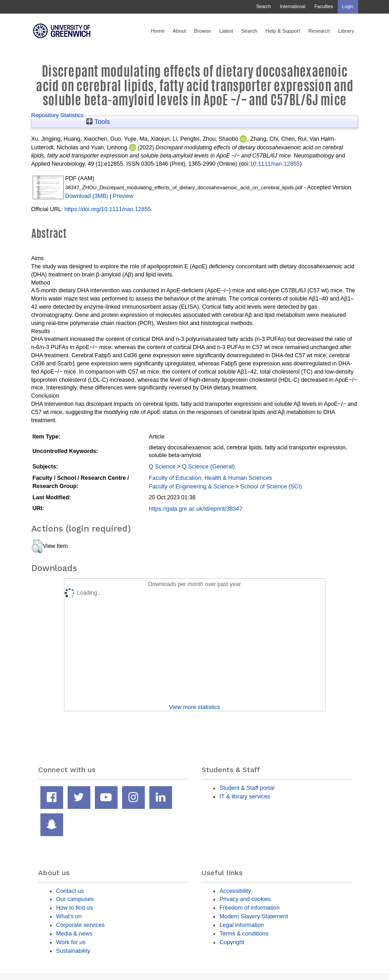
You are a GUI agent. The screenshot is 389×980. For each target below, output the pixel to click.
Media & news (74, 933)
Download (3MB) (87, 196)
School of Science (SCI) (271, 486)
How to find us (75, 908)
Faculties (324, 7)
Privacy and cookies (245, 899)
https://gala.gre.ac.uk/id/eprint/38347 (196, 509)
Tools (98, 122)
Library (346, 31)
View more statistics (194, 707)
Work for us (71, 942)
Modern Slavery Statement (254, 916)
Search (263, 7)
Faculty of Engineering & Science (192, 486)
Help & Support (283, 31)
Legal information (242, 925)
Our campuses (75, 899)
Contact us (70, 891)
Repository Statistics (58, 115)
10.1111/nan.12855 (275, 164)
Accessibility (235, 891)
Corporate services (81, 925)
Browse (203, 31)
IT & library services (245, 796)
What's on (69, 916)
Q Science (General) (208, 466)
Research (319, 31)
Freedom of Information (250, 908)
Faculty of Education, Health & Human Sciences (210, 478)
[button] (37, 547)
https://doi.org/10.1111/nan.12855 (108, 209)
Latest (226, 31)
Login (348, 7)
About (179, 31)
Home (158, 31)
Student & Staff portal (247, 788)
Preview (123, 196)
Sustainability (73, 951)
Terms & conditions (244, 933)
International (293, 7)
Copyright (232, 942)
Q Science (162, 466)
